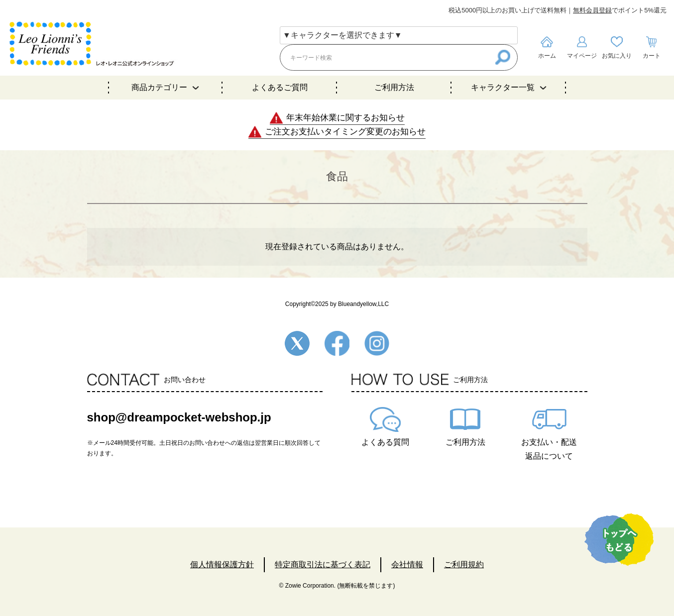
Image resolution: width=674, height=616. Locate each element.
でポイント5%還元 (620, 10)
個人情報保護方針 (222, 565)
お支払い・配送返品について (549, 449)
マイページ (582, 56)
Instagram (377, 343)
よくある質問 (385, 442)
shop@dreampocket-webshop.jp (179, 417)
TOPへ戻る (619, 539)
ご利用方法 (394, 87)
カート (652, 56)
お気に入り (617, 56)
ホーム (547, 56)
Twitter (297, 343)
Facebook (337, 343)
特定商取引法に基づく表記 (323, 565)
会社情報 (407, 565)
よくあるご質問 (280, 87)
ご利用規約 (464, 565)
